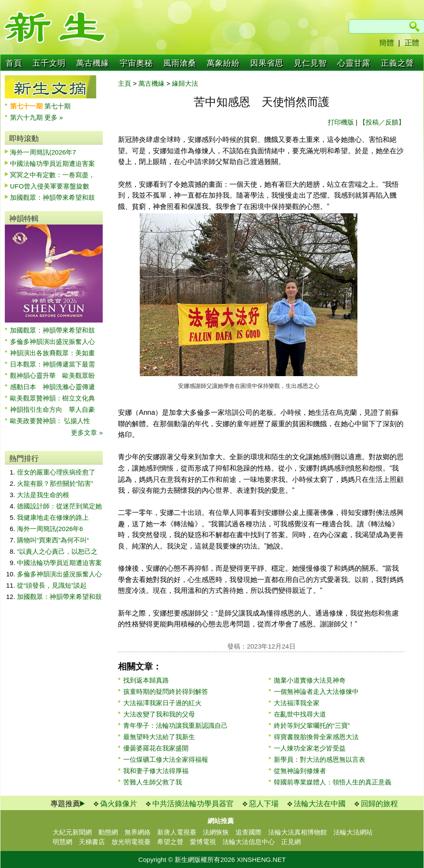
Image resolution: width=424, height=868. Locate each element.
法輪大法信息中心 (249, 842)
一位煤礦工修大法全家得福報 (166, 759)
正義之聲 (397, 63)
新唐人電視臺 (177, 832)
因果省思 (267, 63)
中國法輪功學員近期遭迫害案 (52, 163)
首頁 (14, 63)
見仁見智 (310, 63)
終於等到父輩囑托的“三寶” (312, 725)
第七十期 (57, 106)
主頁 (125, 83)
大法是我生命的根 (43, 495)
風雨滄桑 (180, 63)
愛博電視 (203, 842)
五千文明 (49, 63)
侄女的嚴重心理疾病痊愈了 (56, 472)
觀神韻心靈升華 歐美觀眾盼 (52, 375)
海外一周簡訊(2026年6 (50, 529)
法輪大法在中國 (320, 804)
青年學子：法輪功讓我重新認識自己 (175, 725)
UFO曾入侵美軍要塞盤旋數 (50, 186)
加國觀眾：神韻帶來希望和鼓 (52, 197)
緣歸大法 (185, 83)
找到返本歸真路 (146, 680)
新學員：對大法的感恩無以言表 (320, 759)
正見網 (291, 842)
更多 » (54, 117)
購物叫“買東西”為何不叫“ (53, 540)
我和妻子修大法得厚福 (156, 771)
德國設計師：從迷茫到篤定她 (59, 506)
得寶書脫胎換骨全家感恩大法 (316, 737)
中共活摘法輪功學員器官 (193, 804)
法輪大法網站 (353, 832)
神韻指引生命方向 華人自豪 (52, 409)
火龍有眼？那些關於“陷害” (55, 483)
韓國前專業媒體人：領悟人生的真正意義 (333, 782)
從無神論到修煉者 (300, 771)
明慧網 (62, 842)
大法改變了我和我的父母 (159, 714)
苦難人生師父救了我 (153, 782)
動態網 (108, 832)
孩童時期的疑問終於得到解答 (166, 691)
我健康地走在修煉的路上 (53, 517)
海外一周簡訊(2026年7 (43, 152)
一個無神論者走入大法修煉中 (316, 691)
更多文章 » (87, 432)
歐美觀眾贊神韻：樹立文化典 (52, 398)
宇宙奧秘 (136, 63)
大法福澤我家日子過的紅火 (162, 703)
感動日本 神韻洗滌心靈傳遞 (52, 387)
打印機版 (341, 122)
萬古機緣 (93, 63)
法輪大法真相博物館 (298, 832)
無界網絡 (138, 832)
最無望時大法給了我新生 (159, 737)
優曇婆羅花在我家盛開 (156, 748)
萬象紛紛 (223, 63)
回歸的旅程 (379, 804)
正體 (412, 43)
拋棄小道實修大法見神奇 (310, 680)
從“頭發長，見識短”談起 (52, 585)
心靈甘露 (354, 63)
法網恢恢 (216, 832)
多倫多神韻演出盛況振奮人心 (52, 341)
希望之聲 (170, 842)
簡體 (387, 43)
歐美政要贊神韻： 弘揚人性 (50, 421)
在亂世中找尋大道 (300, 714)
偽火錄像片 (119, 804)
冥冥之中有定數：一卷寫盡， (52, 175)
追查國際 (249, 832)
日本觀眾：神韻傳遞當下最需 (52, 364)
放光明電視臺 (131, 842)
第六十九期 (27, 117)
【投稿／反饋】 (382, 122)
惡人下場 (264, 804)
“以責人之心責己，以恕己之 (57, 551)
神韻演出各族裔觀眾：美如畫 (52, 353)
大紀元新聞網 (72, 832)
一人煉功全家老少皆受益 (310, 748)
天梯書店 (92, 842)
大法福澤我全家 (297, 703)
